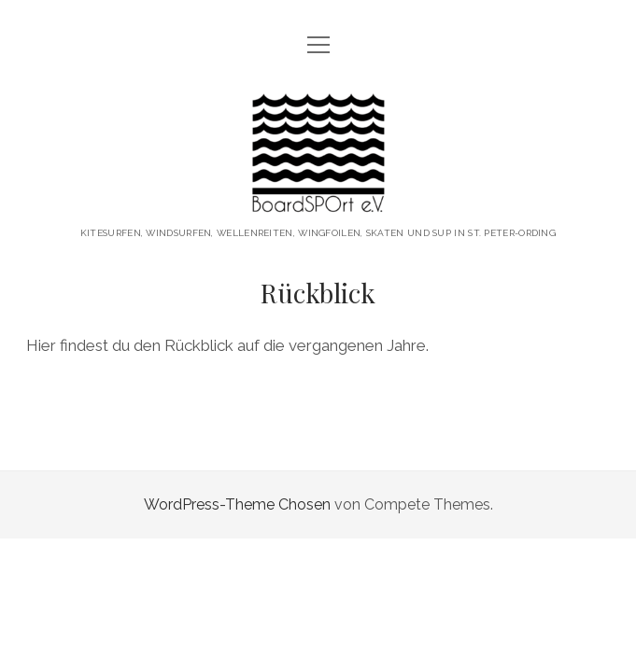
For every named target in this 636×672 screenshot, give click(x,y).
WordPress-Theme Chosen (237, 504)
